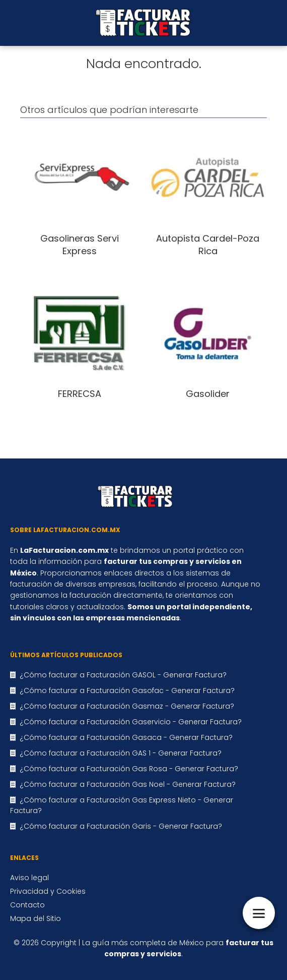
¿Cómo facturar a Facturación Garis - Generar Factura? (121, 826)
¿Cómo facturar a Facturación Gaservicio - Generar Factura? (131, 722)
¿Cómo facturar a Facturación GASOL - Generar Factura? (123, 675)
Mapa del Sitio (35, 918)
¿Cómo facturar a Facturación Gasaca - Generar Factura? (126, 737)
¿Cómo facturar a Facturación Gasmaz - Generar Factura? (127, 706)
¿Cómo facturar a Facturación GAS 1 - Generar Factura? (121, 753)
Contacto (27, 905)
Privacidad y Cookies (48, 891)
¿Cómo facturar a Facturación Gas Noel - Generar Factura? (128, 784)
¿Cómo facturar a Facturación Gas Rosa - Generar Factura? (129, 769)
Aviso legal (29, 878)
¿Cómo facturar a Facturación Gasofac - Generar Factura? (127, 690)
